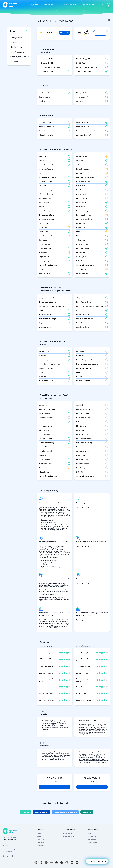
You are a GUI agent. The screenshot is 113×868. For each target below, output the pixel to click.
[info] (109, 20)
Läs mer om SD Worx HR (54, 787)
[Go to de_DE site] (56, 863)
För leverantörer (67, 834)
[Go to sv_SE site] (36, 863)
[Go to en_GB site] (62, 863)
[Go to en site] (67, 863)
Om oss (39, 834)
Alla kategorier (92, 840)
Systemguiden (92, 837)
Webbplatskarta (93, 843)
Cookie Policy (41, 846)
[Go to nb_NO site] (46, 863)
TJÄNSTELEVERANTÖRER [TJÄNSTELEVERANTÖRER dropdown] (69, 5)
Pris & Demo (65, 33)
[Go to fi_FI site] (51, 863)
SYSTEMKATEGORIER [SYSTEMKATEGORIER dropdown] (50, 5)
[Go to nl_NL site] (72, 863)
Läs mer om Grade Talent (100, 33)
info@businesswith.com (10, 840)
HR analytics (87, 812)
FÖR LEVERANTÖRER (89, 5)
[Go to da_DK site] (41, 863)
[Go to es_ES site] (77, 863)
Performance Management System (65, 812)
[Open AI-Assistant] (97, 861)
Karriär (39, 837)
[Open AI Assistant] (12, 856)
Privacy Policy (41, 840)
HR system (26, 812)
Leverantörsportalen (68, 837)
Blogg (90, 834)
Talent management (42, 812)
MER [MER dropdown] (101, 5)
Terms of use (40, 843)
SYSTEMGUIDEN (34, 5)
